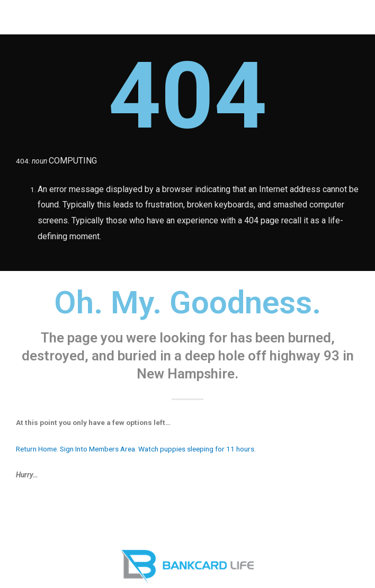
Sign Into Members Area (97, 449)
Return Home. (37, 449)
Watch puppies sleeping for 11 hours (196, 449)
